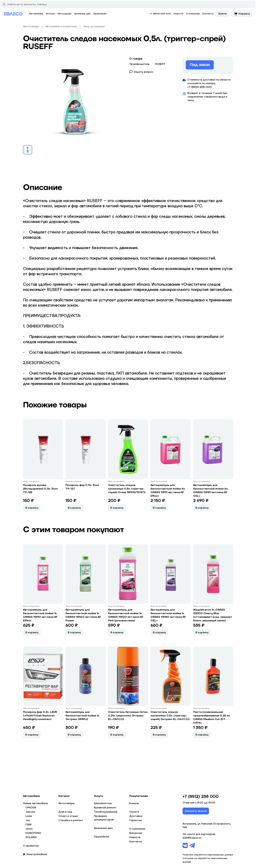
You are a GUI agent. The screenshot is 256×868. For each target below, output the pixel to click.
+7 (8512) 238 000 (160, 14)
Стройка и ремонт (71, 820)
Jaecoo (30, 812)
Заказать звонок (196, 811)
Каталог (50, 14)
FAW (28, 825)
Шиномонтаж (103, 803)
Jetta (29, 829)
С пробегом (31, 846)
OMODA (31, 808)
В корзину (32, 508)
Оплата (134, 812)
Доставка (136, 816)
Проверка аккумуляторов (104, 818)
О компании (193, 14)
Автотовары (66, 803)
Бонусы (134, 803)
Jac (28, 820)
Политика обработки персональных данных (208, 855)
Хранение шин (82, 14)
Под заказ (200, 65)
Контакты (208, 14)
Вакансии (136, 833)
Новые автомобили (36, 803)
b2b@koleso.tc (192, 838)
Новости (178, 14)
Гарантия (136, 820)
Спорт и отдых (68, 816)
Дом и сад (65, 812)
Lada (29, 816)
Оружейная (100, 14)
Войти (223, 14)
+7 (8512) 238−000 (200, 87)
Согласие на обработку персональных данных (205, 860)
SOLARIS (31, 837)
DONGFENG (33, 833)
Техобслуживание (106, 812)
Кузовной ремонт (105, 808)
